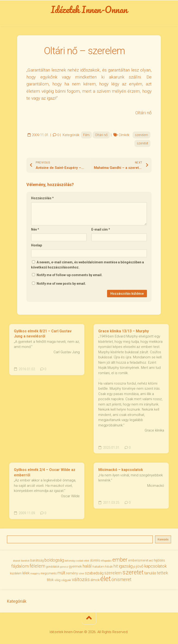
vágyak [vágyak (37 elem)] (66, 580)
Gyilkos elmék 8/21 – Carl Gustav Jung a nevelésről (43, 334)
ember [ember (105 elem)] (120, 560)
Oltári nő (101, 135)
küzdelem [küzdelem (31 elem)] (16, 573)
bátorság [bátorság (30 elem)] (70, 561)
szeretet (142, 143)
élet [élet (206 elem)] (106, 579)
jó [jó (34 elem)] (134, 567)
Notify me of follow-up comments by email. (70, 275)
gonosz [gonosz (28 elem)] (64, 567)
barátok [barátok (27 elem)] (25, 561)
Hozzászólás (42, 198)
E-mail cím (101, 229)
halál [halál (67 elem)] (87, 566)
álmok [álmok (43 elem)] (95, 580)
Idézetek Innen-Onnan (89, 10)
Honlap (37, 245)
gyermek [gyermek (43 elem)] (75, 566)
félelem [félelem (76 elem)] (37, 566)
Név (35, 229)
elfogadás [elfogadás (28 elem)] (106, 561)
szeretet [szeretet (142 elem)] (133, 572)
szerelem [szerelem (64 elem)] (113, 573)
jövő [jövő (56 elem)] (140, 566)
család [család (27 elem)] (79, 561)
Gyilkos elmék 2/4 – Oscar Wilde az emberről (45, 472)
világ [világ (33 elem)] (57, 580)
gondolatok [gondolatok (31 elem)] (53, 567)
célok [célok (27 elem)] (86, 561)
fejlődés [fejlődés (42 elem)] (159, 561)
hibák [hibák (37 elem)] (109, 567)
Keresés (163, 539)
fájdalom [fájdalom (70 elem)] (20, 566)
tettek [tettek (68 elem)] (162, 573)
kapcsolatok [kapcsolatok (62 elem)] (155, 566)
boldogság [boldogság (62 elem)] (54, 560)
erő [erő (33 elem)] (151, 561)
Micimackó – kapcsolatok (121, 470)
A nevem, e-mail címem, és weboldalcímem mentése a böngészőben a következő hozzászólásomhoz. (87, 265)
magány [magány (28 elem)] (35, 574)
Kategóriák (17, 601)
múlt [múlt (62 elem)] (61, 573)
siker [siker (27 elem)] (81, 574)
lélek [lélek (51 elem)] (26, 573)
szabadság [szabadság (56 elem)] (94, 573)
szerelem (141, 135)
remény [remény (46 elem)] (72, 573)
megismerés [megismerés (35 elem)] (49, 573)
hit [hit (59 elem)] (116, 566)
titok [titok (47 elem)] (50, 580)
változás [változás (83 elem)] (81, 579)
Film (86, 135)
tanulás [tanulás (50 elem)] (150, 573)
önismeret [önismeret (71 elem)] (121, 580)
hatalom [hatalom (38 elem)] (98, 566)
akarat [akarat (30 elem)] (17, 561)
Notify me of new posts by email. (61, 284)
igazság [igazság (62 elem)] (126, 566)
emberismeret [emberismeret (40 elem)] (138, 560)
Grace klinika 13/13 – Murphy (124, 331)
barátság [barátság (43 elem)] (37, 560)
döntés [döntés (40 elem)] (95, 560)
